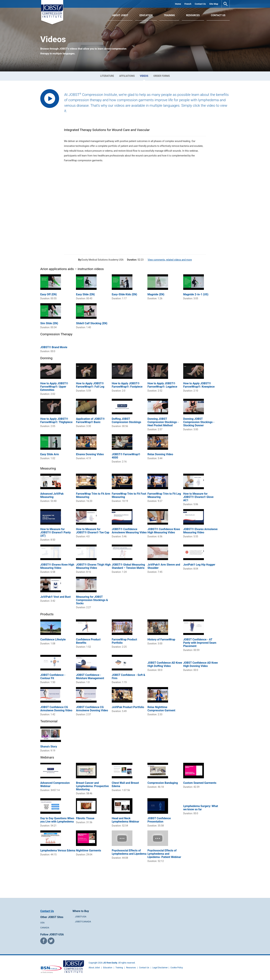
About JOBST (120, 15)
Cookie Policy (177, 968)
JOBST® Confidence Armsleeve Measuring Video (129, 531)
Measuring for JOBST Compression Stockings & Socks (92, 600)
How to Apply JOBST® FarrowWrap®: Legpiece (162, 385)
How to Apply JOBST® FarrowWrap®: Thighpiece (56, 420)
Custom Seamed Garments (200, 783)
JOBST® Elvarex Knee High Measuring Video (57, 566)
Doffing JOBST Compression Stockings (126, 420)
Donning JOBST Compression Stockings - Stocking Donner (199, 422)
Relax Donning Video (160, 454)
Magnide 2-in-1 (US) (196, 294)
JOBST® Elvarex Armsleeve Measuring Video (200, 531)
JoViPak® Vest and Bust (55, 597)
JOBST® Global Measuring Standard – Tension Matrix (128, 566)
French (188, 4)
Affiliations (127, 76)
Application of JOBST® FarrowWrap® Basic (90, 420)
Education (146, 15)
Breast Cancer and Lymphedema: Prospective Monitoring (92, 786)
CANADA (45, 928)
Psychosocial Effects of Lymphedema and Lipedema (129, 852)
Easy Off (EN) (49, 294)
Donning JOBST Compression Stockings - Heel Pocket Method (163, 422)
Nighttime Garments (89, 850)
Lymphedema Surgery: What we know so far (201, 808)
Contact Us (200, 4)
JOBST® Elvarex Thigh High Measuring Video (93, 566)
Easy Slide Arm (50, 454)
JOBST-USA (81, 917)
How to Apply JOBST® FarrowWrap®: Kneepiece (199, 385)
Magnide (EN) (156, 294)
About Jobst (94, 968)
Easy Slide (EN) (85, 294)
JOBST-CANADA (83, 922)
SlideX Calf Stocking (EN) (92, 323)
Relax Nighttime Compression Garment (161, 709)
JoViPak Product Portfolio (128, 707)
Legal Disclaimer (160, 968)
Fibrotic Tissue (85, 818)
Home (178, 4)
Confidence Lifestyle (53, 639)
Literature (107, 76)
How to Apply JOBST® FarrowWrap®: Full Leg (90, 385)
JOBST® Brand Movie (54, 347)
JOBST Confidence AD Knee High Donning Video (201, 664)
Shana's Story (49, 747)
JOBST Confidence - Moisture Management (90, 677)
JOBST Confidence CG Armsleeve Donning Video (56, 709)
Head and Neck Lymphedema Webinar (125, 820)
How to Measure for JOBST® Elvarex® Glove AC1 (198, 497)
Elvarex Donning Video (90, 454)
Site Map (214, 4)
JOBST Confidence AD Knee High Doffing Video (165, 664)
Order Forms (162, 76)
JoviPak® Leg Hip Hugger (199, 565)
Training (169, 15)
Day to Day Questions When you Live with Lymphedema (57, 820)
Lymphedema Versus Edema (58, 850)
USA (42, 923)
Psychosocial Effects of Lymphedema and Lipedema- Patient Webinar (164, 854)
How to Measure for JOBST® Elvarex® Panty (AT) (56, 532)
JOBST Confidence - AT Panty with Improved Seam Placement (200, 643)
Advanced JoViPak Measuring (52, 495)
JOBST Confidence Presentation (159, 820)
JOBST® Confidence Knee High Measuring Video (164, 531)
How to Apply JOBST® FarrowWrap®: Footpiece (127, 385)
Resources (193, 15)
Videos (144, 76)
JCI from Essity (110, 963)
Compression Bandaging (163, 783)
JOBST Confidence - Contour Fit (53, 677)
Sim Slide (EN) (49, 323)
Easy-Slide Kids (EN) (124, 294)
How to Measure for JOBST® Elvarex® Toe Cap (93, 531)
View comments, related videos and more (170, 260)
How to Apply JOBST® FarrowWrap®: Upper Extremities (54, 387)
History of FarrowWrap (161, 639)
